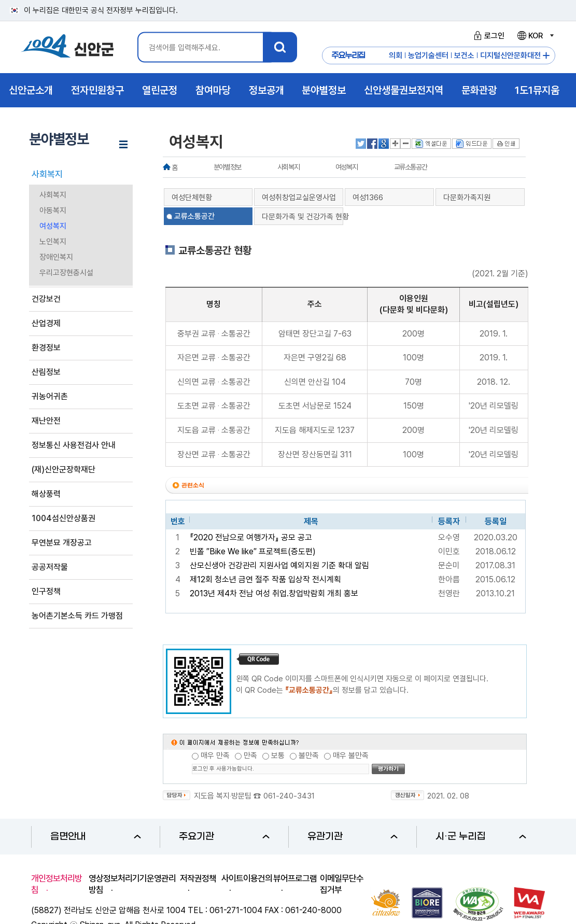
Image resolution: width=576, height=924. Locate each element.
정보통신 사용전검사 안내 (74, 445)
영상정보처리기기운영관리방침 (132, 884)
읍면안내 (96, 837)
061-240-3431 (289, 796)
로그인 (488, 36)
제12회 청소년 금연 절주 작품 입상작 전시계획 (265, 579)
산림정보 (46, 372)
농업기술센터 (428, 55)
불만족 (309, 755)
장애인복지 (56, 257)
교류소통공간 (411, 167)
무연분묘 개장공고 (62, 543)
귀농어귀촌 (50, 396)
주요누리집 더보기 (546, 56)
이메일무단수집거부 (342, 884)
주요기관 (224, 837)
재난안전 (46, 421)
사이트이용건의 (247, 878)
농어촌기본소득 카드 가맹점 (77, 616)
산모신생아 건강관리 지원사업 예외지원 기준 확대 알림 (279, 565)
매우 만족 (215, 755)
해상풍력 (46, 494)
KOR (535, 36)
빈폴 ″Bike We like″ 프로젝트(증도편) (253, 551)
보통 (278, 755)
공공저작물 (50, 567)
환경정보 (46, 348)
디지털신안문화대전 (510, 55)
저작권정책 (198, 878)
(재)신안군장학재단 (64, 470)
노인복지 (53, 242)
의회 (396, 55)
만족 (250, 755)
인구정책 (46, 591)
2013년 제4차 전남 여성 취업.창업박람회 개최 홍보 (274, 593)
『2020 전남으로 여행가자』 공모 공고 (251, 537)
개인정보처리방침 (57, 884)
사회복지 (47, 174)
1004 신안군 (67, 47)
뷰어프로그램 (295, 878)
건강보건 (46, 299)
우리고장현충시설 (66, 273)
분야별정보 (227, 167)
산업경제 (46, 323)
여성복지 (53, 226)
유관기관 (353, 837)
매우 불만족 (351, 755)
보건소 (464, 55)
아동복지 (53, 211)
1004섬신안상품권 (64, 518)
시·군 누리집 (481, 837)
